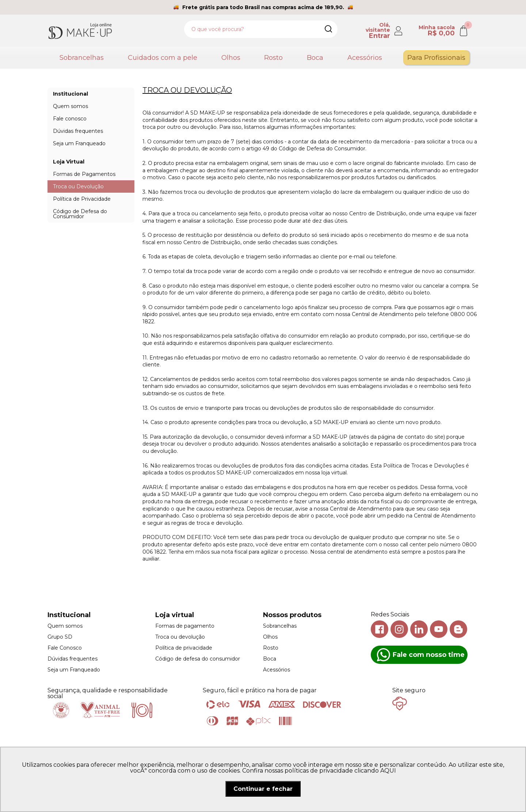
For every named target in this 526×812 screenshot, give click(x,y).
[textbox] (261, 29)
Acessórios (365, 58)
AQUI (388, 771)
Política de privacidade (184, 648)
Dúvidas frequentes (73, 659)
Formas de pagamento (185, 626)
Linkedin (419, 629)
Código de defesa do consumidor (198, 659)
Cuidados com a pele (163, 58)
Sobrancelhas (82, 58)
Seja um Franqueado (74, 670)
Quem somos (65, 626)
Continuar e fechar (263, 789)
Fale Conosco (65, 648)
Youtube (439, 629)
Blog (458, 629)
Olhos (231, 58)
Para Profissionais (436, 58)
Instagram (399, 629)
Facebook (380, 629)
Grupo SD (60, 637)
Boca (315, 58)
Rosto (273, 58)
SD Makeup (80, 31)
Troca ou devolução (180, 637)
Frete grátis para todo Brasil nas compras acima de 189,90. (263, 7)
